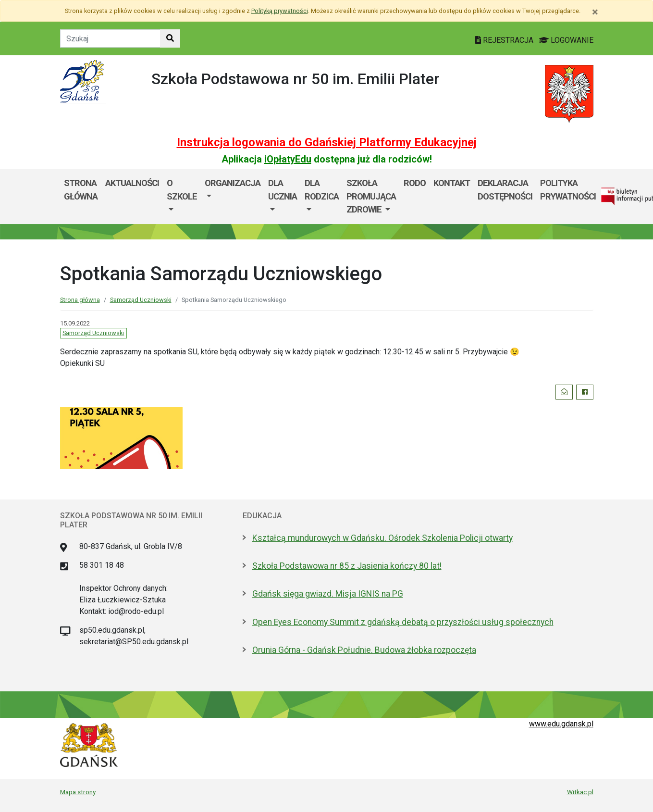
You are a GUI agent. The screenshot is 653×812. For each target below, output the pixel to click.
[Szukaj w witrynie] (170, 38)
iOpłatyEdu (288, 159)
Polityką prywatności (280, 11)
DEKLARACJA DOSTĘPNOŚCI (505, 190)
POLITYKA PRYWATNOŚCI (568, 190)
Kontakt (452, 183)
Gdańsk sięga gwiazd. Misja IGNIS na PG (328, 594)
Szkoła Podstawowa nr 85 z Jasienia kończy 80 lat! (347, 566)
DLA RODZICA (322, 190)
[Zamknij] (595, 12)
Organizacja (233, 183)
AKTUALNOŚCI (132, 183)
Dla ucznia (283, 190)
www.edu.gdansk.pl (561, 724)
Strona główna (81, 190)
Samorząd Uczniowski (141, 300)
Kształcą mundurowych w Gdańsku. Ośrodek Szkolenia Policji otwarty (382, 538)
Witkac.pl (580, 792)
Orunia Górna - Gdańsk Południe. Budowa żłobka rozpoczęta (364, 650)
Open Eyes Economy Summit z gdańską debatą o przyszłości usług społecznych (403, 622)
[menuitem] (182, 196)
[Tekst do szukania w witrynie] (110, 38)
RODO (415, 183)
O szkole (182, 190)
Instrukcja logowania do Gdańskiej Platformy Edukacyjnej (327, 142)
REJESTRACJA (505, 40)
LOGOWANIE (566, 40)
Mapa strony (78, 792)
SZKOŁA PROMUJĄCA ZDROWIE (371, 196)
